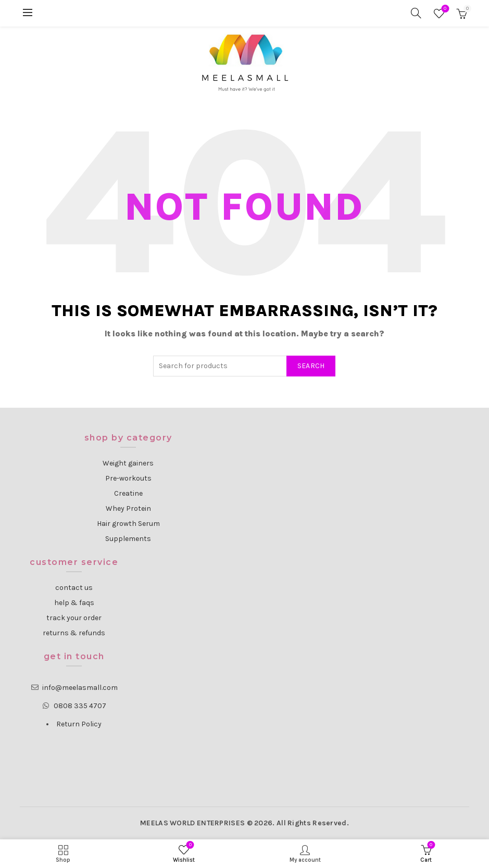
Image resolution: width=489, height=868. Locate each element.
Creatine (128, 493)
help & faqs (74, 603)
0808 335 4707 (80, 706)
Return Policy (79, 724)
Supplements (128, 539)
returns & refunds (74, 633)
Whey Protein (128, 508)
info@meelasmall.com (80, 688)
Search (311, 366)
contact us (74, 588)
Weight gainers (128, 463)
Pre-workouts (128, 478)
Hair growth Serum (128, 524)
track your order (74, 618)
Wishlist (444, 9)
